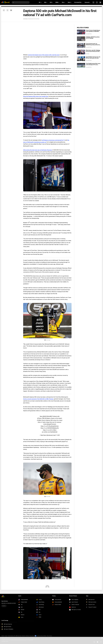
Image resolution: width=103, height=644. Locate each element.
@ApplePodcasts (51, 424)
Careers (6, 636)
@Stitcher (56, 426)
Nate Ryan (26, 19)
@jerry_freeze (51, 418)
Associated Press (89, 34)
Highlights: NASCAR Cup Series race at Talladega (93, 38)
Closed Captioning (11, 636)
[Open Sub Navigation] (41, 2)
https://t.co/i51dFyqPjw (47, 426)
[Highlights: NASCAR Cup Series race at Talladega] (81, 39)
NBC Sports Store (19, 636)
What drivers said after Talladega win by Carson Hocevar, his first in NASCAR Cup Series (93, 51)
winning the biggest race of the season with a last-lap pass (44, 55)
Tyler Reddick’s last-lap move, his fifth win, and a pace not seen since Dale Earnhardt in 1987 (93, 57)
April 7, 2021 (57, 435)
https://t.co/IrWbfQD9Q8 (47, 428)
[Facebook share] (4, 10)
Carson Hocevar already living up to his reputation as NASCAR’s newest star (93, 31)
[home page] (6, 2)
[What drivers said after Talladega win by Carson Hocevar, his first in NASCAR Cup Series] (81, 52)
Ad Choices (27, 636)
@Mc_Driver (42, 420)
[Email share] (11, 10)
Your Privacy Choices (40, 636)
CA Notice (45, 636)
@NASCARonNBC (47, 416)
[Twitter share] (8, 10)
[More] (93, 2)
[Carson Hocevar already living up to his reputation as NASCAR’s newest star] (81, 32)
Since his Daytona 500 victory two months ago (36, 96)
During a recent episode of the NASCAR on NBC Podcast (38, 399)
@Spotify (56, 428)
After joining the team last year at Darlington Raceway (38, 150)
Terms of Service (49, 636)
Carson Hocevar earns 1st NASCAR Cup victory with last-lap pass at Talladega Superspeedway (93, 44)
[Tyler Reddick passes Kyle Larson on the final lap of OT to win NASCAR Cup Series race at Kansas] (81, 65)
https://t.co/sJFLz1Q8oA (50, 430)
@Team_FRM (41, 418)
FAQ (15, 636)
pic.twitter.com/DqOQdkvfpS (50, 432)
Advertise (3, 636)
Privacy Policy (32, 636)
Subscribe (4, 606)
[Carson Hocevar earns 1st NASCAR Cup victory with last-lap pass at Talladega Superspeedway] (81, 45)
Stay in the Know (5, 601)
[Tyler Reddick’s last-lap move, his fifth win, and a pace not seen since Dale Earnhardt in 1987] (81, 59)
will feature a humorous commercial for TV (53, 140)
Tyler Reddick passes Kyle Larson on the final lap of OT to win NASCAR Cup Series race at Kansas (93, 64)
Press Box (23, 636)
